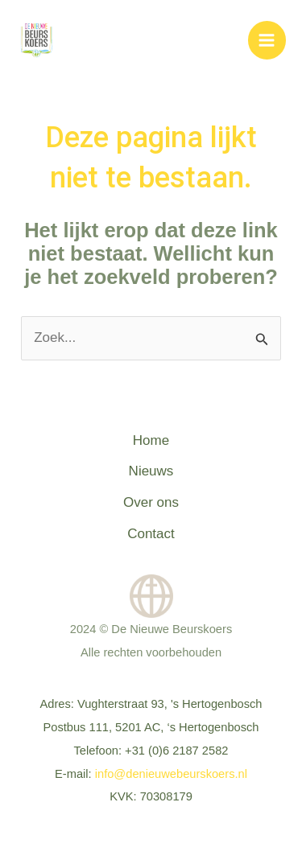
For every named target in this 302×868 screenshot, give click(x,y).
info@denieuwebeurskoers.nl (171, 774)
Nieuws (151, 471)
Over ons (151, 502)
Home (151, 440)
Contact (151, 534)
